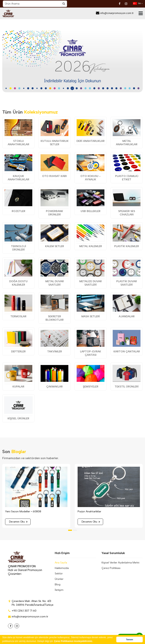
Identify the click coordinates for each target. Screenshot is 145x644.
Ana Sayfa (61, 563)
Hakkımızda (62, 568)
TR (138, 3)
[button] (70, 530)
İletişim (59, 590)
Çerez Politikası (111, 568)
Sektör (59, 574)
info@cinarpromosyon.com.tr (115, 13)
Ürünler (59, 579)
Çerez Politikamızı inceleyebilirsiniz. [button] (74, 641)
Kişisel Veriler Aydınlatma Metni (120, 563)
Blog (58, 584)
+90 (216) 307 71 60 (22, 611)
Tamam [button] (129, 639)
